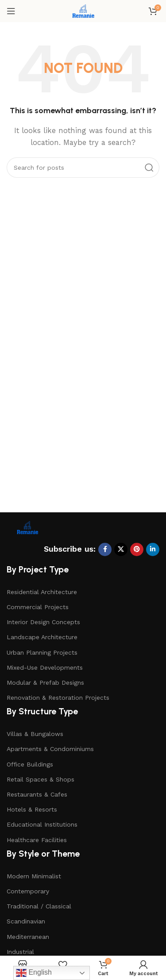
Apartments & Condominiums (50, 749)
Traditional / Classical (39, 906)
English (34, 973)
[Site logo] (83, 11)
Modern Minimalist (34, 876)
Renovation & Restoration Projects (58, 698)
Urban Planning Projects (42, 652)
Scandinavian (26, 921)
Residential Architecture (42, 592)
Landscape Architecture (42, 637)
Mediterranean (28, 937)
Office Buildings (30, 764)
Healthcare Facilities (37, 840)
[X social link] (121, 549)
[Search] (83, 168)
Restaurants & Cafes (37, 794)
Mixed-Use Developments (45, 667)
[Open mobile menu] (11, 11)
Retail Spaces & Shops (41, 779)
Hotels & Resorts (32, 809)
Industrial (20, 952)
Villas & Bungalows (35, 734)
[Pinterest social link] (137, 549)
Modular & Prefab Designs (45, 683)
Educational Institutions (42, 824)
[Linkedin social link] (153, 549)
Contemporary (28, 891)
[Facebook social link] (105, 549)
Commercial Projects (38, 607)
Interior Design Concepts (43, 622)
